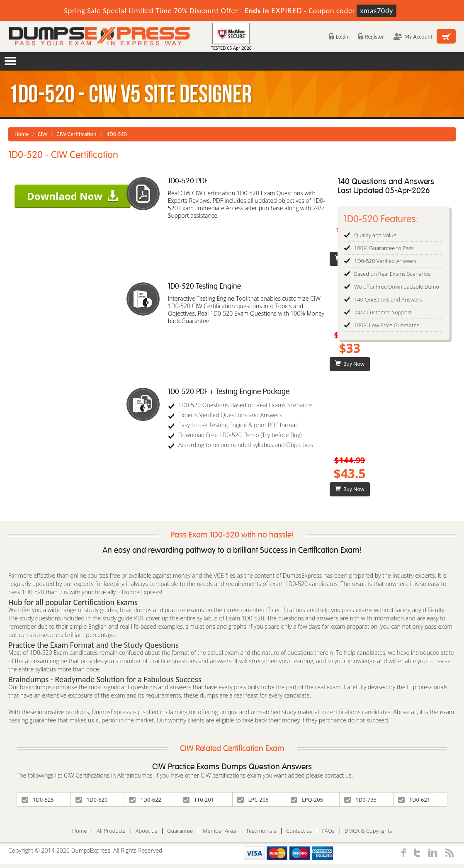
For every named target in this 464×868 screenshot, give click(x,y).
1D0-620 (92, 800)
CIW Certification (76, 134)
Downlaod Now (73, 196)
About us (146, 831)
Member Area (219, 831)
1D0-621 (414, 800)
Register (371, 37)
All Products (111, 831)
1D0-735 (360, 800)
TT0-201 (198, 800)
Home (22, 134)
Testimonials (261, 831)
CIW (43, 134)
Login (339, 37)
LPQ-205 (307, 800)
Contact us (299, 831)
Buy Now (350, 364)
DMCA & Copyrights (368, 831)
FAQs (328, 831)
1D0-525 (38, 800)
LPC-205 (253, 800)
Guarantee (180, 831)
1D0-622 (145, 800)
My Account (413, 37)
